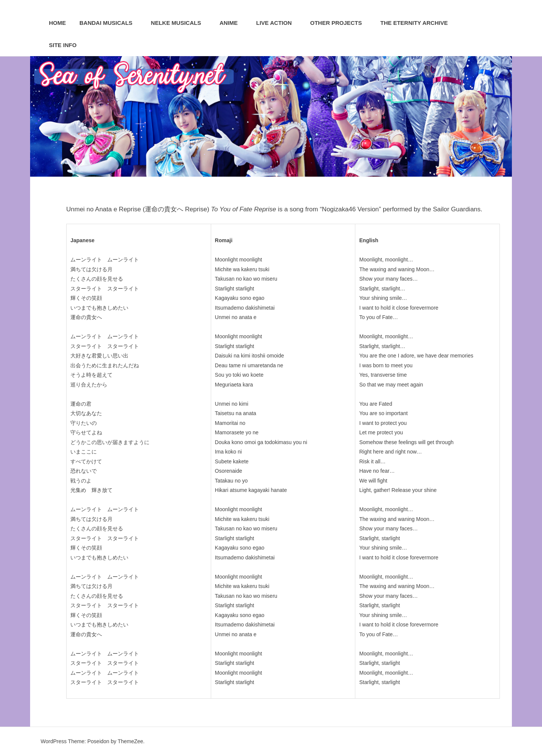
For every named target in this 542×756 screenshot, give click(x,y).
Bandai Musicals (110, 23)
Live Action (278, 23)
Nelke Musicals (180, 23)
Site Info (67, 45)
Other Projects (340, 23)
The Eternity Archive (418, 23)
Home (57, 23)
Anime (232, 23)
